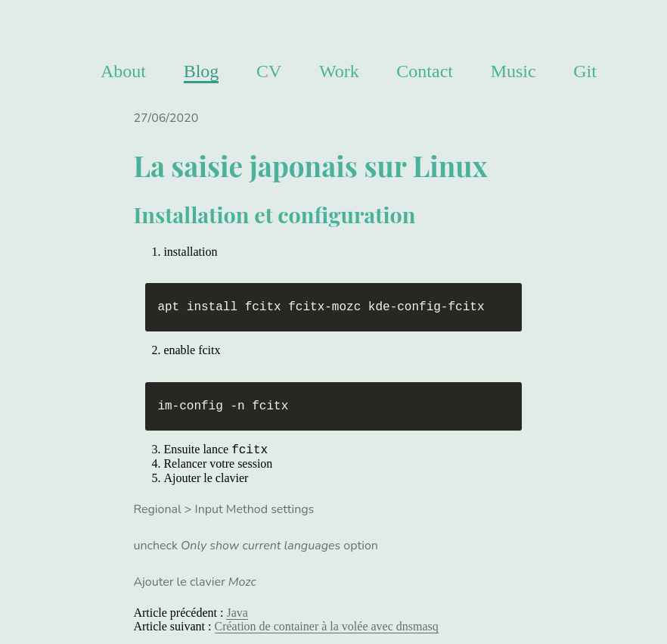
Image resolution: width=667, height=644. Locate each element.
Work (339, 71)
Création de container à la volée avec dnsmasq (327, 626)
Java (237, 613)
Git (585, 71)
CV (269, 71)
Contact (425, 71)
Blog (202, 71)
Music (513, 71)
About (123, 71)
